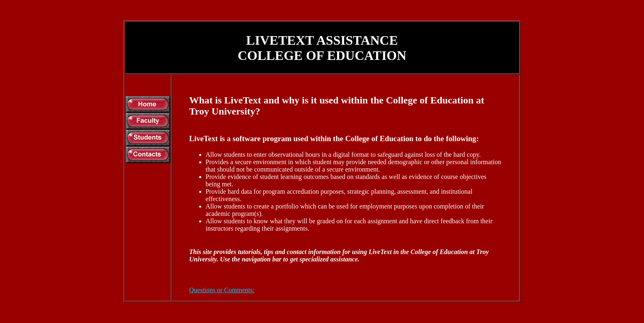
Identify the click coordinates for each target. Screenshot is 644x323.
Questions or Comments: (222, 290)
